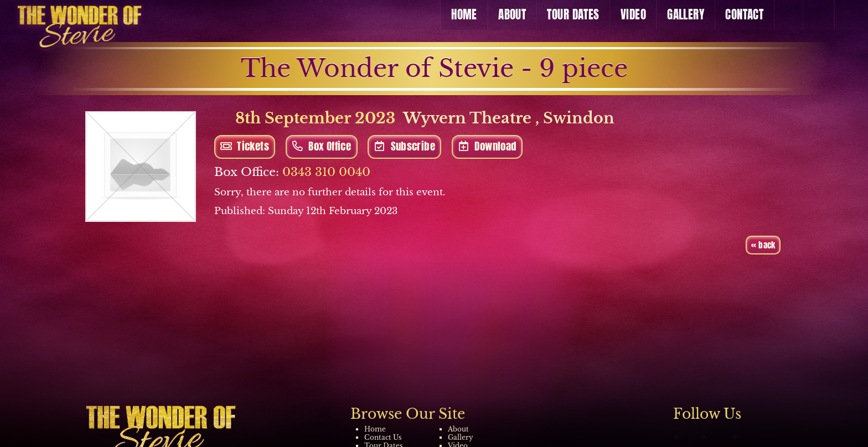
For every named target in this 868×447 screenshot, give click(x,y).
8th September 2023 (305, 118)
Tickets (245, 146)
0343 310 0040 (326, 172)
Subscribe (405, 146)
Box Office (321, 146)
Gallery (461, 437)
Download (487, 146)
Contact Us (383, 437)
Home (375, 429)
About (458, 429)
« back (763, 245)
